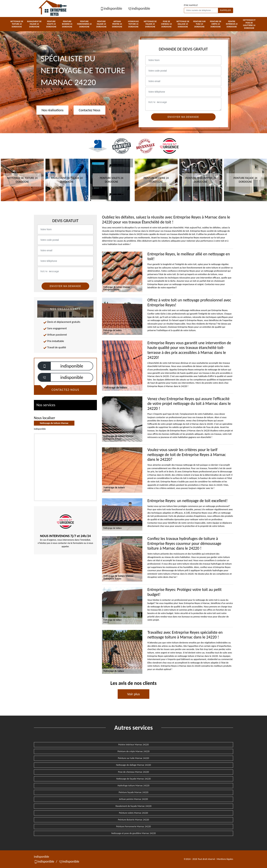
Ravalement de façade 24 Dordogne (34, 24)
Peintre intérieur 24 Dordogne (232, 24)
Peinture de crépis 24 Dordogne (216, 24)
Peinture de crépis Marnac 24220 (133, 751)
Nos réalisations (52, 110)
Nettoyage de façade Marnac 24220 (133, 779)
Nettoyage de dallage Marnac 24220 (134, 765)
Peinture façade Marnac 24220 (133, 792)
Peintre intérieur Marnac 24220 (133, 745)
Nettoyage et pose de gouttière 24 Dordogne (249, 24)
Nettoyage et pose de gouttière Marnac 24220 (133, 833)
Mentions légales (225, 859)
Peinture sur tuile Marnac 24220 (134, 758)
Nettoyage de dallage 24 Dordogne (183, 24)
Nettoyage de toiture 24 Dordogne (17, 24)
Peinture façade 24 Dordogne (101, 24)
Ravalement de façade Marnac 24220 (134, 806)
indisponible (111, 8)
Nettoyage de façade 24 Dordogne (150, 24)
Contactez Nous (89, 110)
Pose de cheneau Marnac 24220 (133, 772)
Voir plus (133, 694)
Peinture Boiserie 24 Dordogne (67, 24)
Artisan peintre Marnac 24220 (133, 799)
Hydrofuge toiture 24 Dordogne (133, 24)
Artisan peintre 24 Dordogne (117, 24)
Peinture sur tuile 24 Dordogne (199, 24)
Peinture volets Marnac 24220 (133, 813)
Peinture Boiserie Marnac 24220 (133, 820)
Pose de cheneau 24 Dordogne (166, 24)
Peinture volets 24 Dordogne (51, 24)
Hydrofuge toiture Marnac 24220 (134, 786)
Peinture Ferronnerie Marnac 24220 (133, 826)
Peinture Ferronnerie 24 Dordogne (84, 24)
